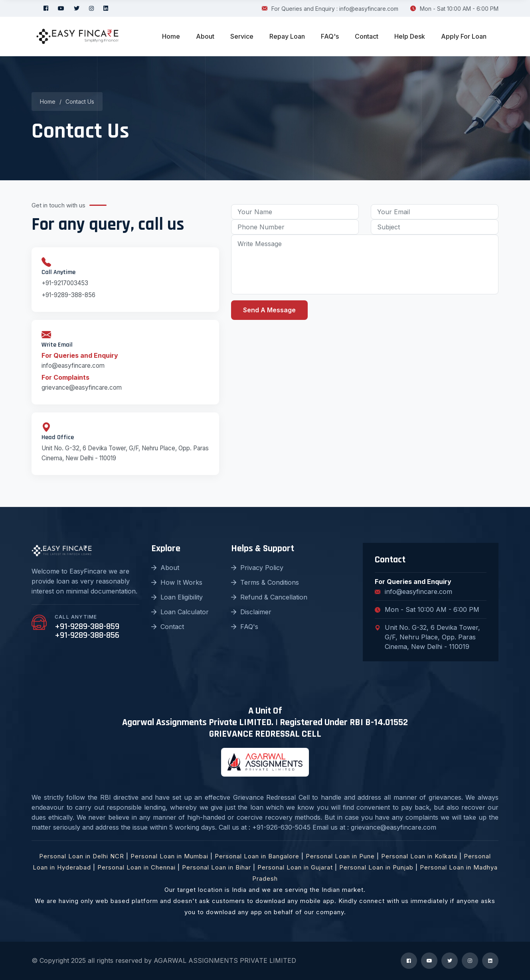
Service (242, 36)
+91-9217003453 (65, 283)
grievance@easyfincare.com (82, 387)
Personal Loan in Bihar (217, 867)
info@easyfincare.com (73, 366)
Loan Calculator (180, 612)
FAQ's (330, 36)
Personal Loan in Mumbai (169, 856)
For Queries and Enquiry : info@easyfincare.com (330, 9)
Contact (367, 36)
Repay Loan (287, 36)
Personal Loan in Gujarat (295, 867)
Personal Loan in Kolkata (419, 856)
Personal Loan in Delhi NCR (82, 856)
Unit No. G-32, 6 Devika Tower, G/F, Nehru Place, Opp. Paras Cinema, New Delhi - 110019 (427, 637)
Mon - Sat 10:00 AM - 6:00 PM (454, 9)
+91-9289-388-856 (68, 295)
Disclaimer (251, 612)
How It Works (177, 582)
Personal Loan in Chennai (136, 867)
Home (171, 36)
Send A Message (269, 310)
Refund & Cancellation (269, 597)
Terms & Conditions (265, 582)
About (205, 36)
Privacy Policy (257, 568)
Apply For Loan (464, 36)
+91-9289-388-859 (87, 627)
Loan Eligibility (177, 597)
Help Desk (410, 36)
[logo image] (77, 36)
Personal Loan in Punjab (376, 867)
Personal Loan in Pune (340, 856)
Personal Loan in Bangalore (257, 856)
